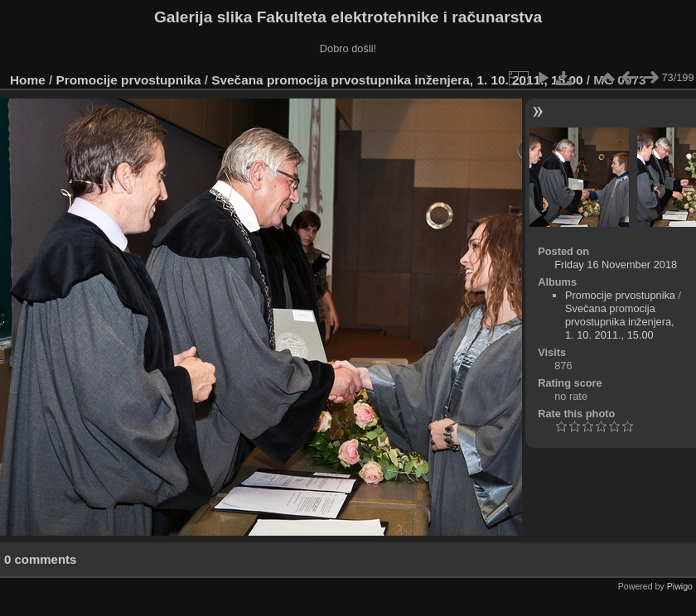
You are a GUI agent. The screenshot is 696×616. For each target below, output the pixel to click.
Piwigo (680, 586)
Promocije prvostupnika (129, 80)
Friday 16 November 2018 (616, 265)
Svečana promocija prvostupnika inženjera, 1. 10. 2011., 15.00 (397, 80)
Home (28, 80)
